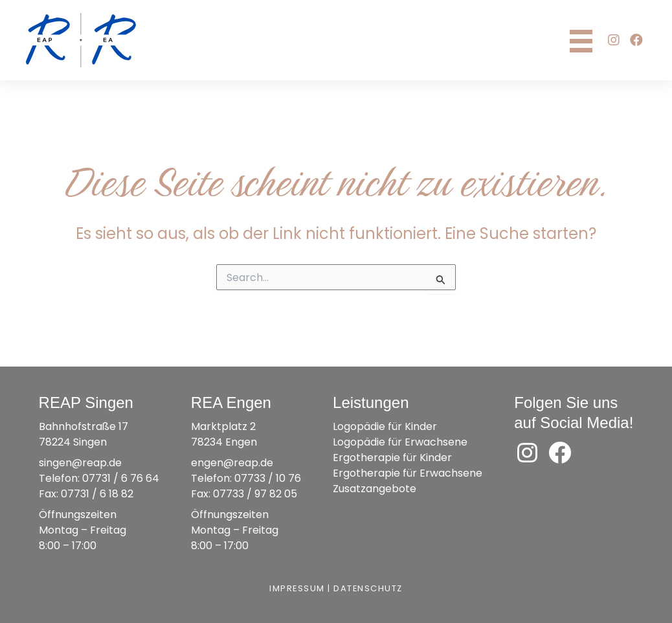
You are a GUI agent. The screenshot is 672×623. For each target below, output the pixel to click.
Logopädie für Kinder (385, 426)
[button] (614, 40)
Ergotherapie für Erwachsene (408, 473)
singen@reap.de (80, 463)
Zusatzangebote (375, 489)
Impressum (297, 588)
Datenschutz (368, 588)
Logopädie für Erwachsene (400, 442)
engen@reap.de (232, 463)
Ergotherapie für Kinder (392, 458)
